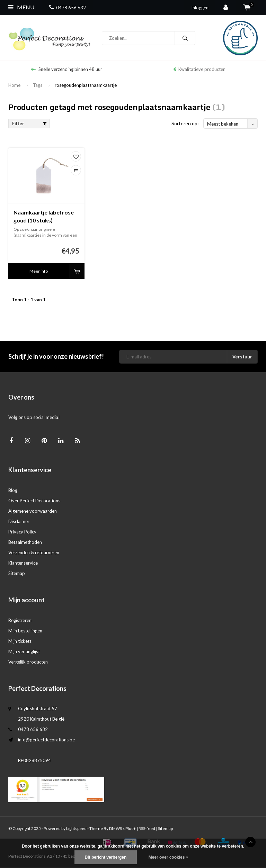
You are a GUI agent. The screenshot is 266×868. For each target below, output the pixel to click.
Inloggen (200, 8)
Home (14, 85)
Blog (13, 490)
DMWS (116, 828)
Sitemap (17, 573)
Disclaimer (19, 521)
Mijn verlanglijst (24, 651)
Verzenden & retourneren (34, 552)
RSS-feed (147, 828)
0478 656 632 (68, 8)
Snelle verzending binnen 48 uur (67, 69)
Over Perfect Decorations (34, 501)
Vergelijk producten (28, 662)
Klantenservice (23, 563)
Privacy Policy (22, 532)
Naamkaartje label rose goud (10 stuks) (44, 216)
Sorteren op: (185, 123)
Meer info (39, 271)
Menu (21, 7)
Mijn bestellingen (25, 631)
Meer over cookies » (169, 857)
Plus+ (131, 828)
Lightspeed (76, 828)
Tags (38, 85)
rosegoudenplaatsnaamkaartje (86, 85)
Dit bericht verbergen (106, 857)
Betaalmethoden (25, 542)
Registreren (20, 620)
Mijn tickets (20, 641)
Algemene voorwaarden (33, 511)
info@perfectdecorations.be (46, 740)
